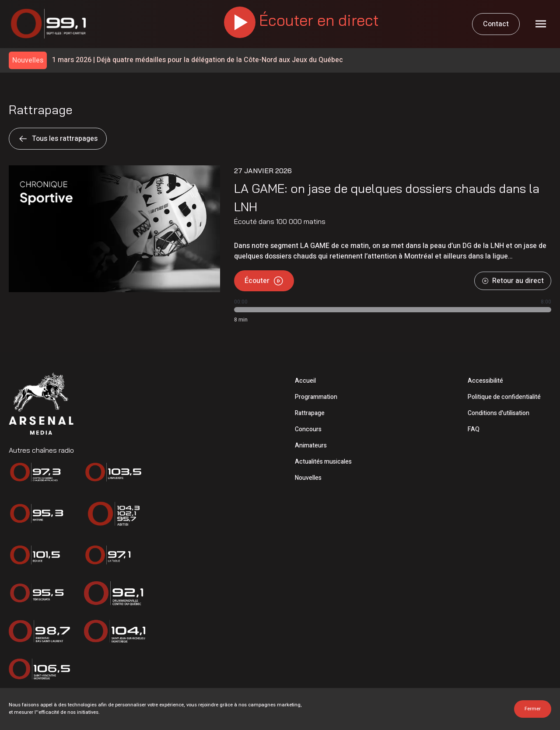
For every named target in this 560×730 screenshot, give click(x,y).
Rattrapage (310, 413)
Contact (496, 24)
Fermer (533, 709)
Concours (308, 429)
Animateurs (311, 445)
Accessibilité (485, 381)
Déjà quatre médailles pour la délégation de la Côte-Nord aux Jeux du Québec (198, 60)
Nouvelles (308, 478)
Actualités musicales (323, 462)
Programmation (316, 397)
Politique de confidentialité (504, 397)
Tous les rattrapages (58, 139)
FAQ (474, 429)
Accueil (305, 381)
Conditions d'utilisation (499, 413)
